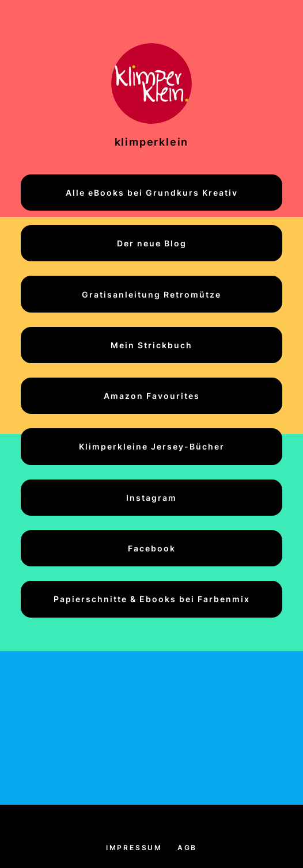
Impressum (134, 848)
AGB (187, 848)
